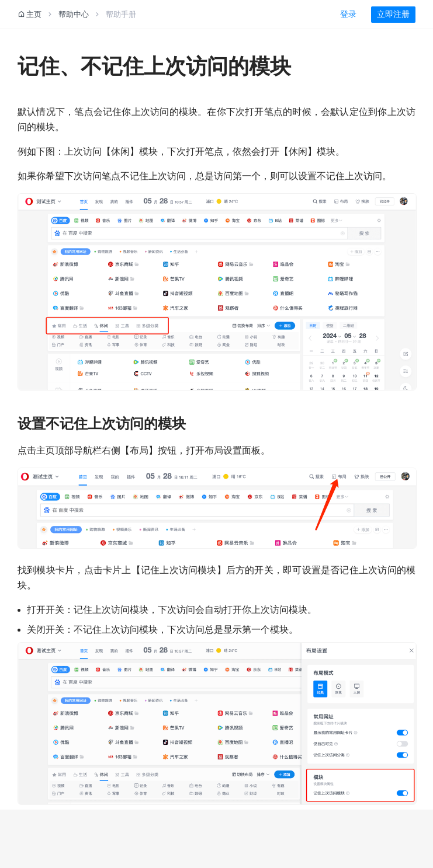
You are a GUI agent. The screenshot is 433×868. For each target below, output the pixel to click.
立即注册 (393, 14)
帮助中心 (74, 14)
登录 (348, 14)
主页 (30, 14)
